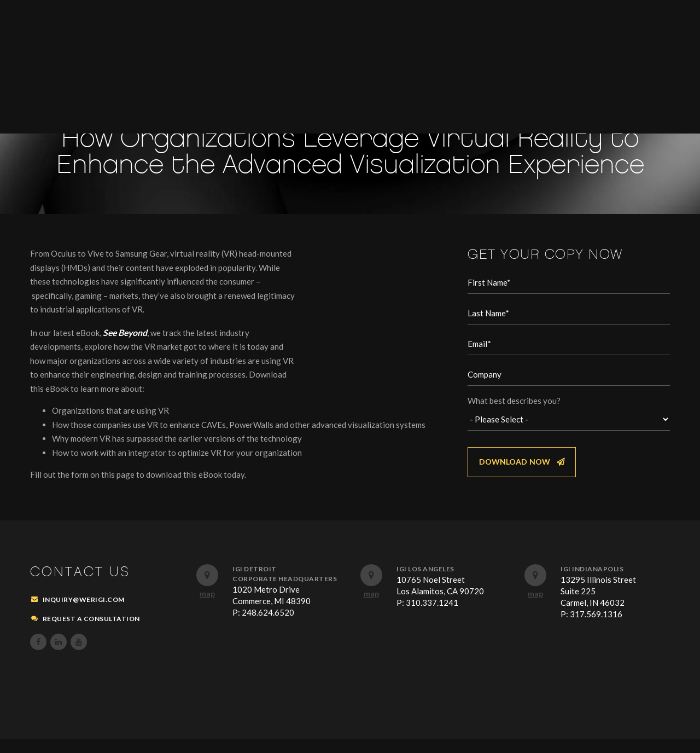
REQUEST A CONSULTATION (91, 632)
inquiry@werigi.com (84, 613)
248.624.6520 (268, 626)
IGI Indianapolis (592, 583)
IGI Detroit (255, 583)
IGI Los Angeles (425, 583)
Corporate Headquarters (285, 592)
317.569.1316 (596, 628)
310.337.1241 (432, 616)
